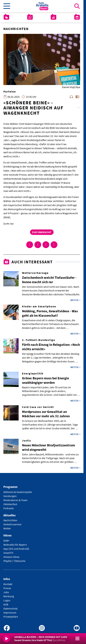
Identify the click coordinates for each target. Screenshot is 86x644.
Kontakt (8, 584)
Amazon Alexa (11, 557)
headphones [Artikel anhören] (71, 97)
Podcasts (9, 508)
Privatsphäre (11, 617)
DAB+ (6, 541)
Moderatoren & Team (15, 500)
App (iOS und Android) (16, 549)
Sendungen (10, 496)
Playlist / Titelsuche (14, 561)
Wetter (7, 528)
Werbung (9, 596)
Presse (7, 588)
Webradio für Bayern (15, 545)
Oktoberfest (10, 504)
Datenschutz (10, 608)
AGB (6, 604)
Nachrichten (10, 520)
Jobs (6, 592)
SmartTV (8, 553)
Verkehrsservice (12, 524)
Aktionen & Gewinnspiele (18, 492)
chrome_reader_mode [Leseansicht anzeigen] (77, 97)
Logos (7, 600)
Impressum (10, 613)
